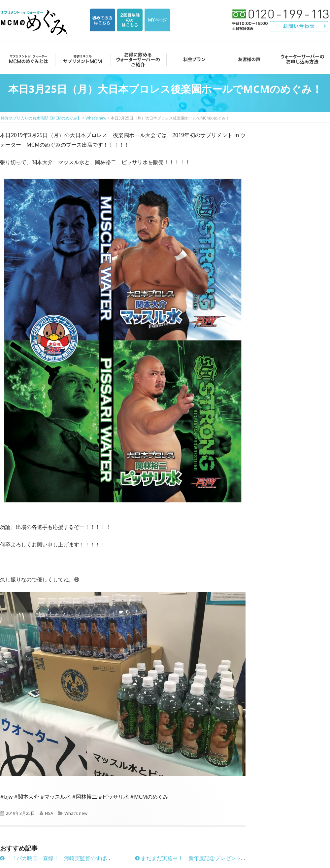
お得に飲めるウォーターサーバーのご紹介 (137, 59)
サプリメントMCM (82, 59)
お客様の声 (247, 59)
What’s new (76, 813)
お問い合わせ (299, 26)
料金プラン (192, 59)
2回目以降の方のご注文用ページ (130, 20)
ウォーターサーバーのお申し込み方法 (302, 59)
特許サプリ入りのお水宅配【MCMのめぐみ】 (35, 15)
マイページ (157, 20)
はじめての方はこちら (102, 20)
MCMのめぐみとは (27, 59)
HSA (49, 813)
